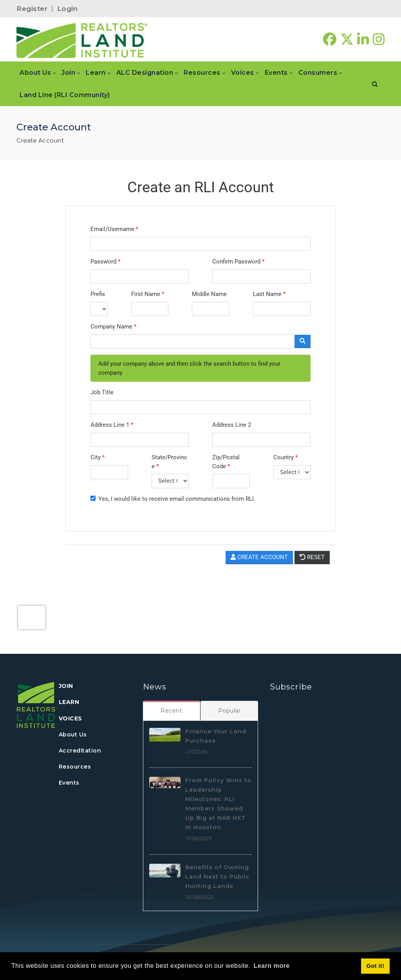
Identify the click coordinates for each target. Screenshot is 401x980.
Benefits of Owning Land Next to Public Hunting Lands (218, 877)
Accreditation (80, 751)
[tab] (172, 711)
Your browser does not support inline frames (200, 405)
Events (69, 783)
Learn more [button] (271, 966)
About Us (73, 735)
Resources (75, 767)
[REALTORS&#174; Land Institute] (82, 40)
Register (32, 9)
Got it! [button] (376, 966)
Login (68, 9)
